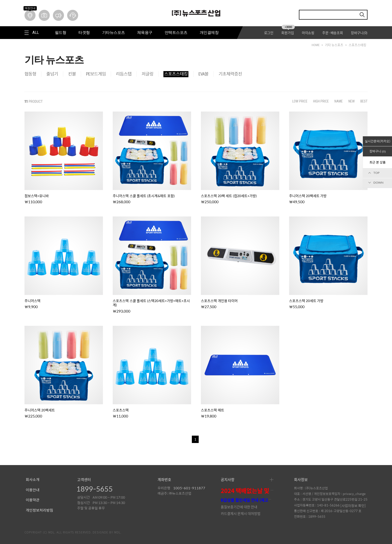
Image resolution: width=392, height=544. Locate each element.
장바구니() (359, 33)
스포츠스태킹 (357, 45)
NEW (352, 101)
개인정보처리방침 (39, 510)
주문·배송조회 (332, 33)
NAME (339, 101)
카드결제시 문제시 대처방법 (241, 513)
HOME (316, 45)
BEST (364, 101)
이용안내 (33, 490)
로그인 (269, 33)
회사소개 (33, 480)
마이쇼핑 (308, 33)
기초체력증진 (230, 74)
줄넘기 (52, 74)
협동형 (30, 74)
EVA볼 (203, 74)
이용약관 (33, 500)
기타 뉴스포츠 (334, 45)
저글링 (147, 74)
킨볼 (72, 74)
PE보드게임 (96, 74)
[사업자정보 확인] (353, 505)
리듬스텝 (124, 74)
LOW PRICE (300, 101)
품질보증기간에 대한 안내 (239, 507)
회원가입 (288, 33)
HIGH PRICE (321, 101)
